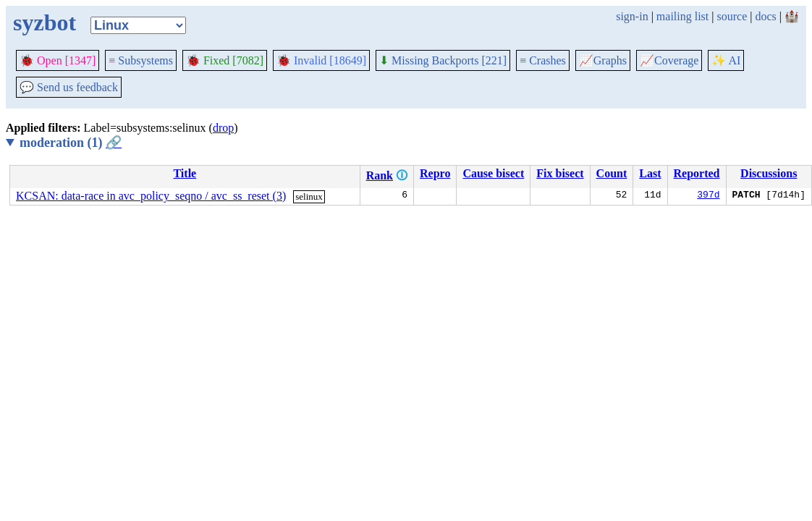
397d (708, 196)
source (732, 16)
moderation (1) (71, 143)
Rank (380, 175)
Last (650, 173)
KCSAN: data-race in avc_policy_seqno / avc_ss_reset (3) (151, 196)
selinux (309, 196)
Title (185, 173)
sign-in (632, 16)
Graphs (603, 60)
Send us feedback (69, 87)
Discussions (769, 173)
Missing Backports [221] (443, 60)
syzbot (45, 22)
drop (223, 128)
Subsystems (141, 60)
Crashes (543, 60)
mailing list (682, 16)
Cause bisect (493, 173)
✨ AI (726, 60)
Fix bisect (560, 173)
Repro (435, 173)
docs (765, 16)
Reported (697, 173)
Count (612, 173)
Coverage (669, 60)
